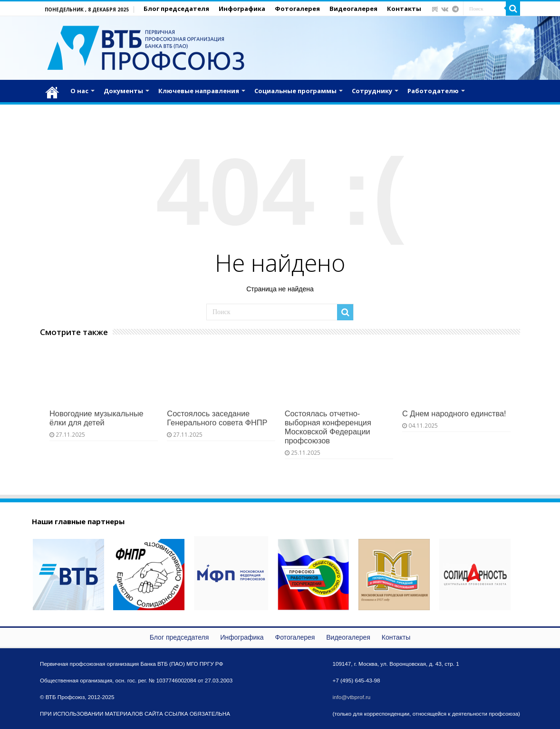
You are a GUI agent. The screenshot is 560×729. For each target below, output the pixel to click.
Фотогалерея (297, 9)
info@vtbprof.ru (351, 697)
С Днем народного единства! (454, 413)
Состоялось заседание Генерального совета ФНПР (217, 418)
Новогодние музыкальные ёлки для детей (97, 418)
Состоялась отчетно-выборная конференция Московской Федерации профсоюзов (328, 427)
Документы (123, 91)
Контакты (404, 9)
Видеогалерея (353, 9)
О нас (79, 91)
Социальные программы (295, 91)
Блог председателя (176, 9)
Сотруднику (372, 91)
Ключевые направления (199, 91)
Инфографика (242, 9)
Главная (52, 90)
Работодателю (433, 91)
